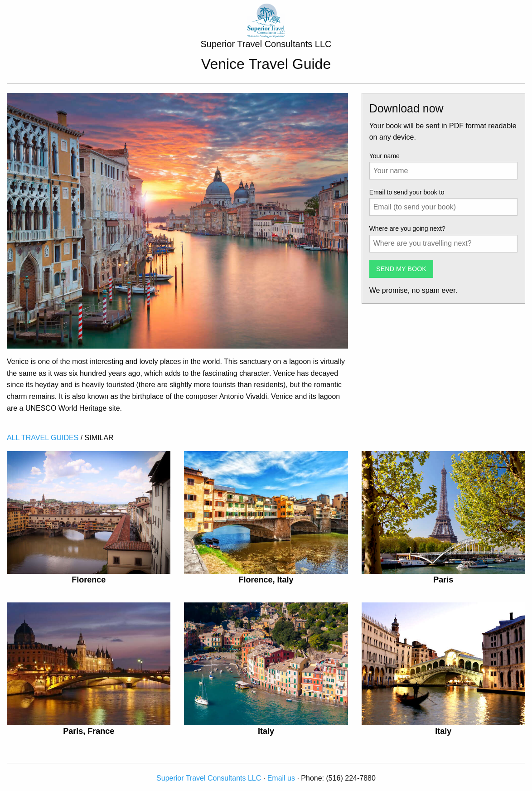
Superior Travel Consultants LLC (210, 778)
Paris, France (89, 731)
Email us (281, 778)
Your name (384, 156)
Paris (443, 580)
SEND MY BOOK (401, 269)
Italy (266, 731)
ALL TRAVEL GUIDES (43, 438)
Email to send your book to (407, 192)
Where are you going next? (407, 228)
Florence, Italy (266, 580)
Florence (89, 580)
